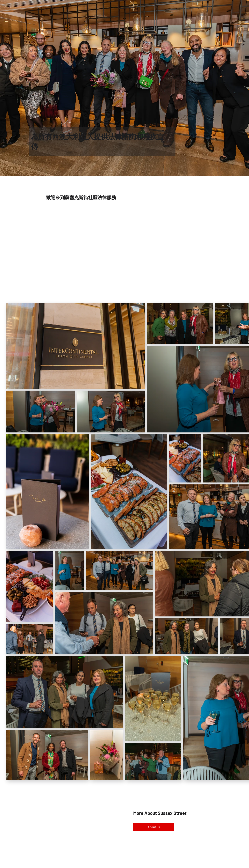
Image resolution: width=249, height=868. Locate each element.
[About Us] (154, 827)
